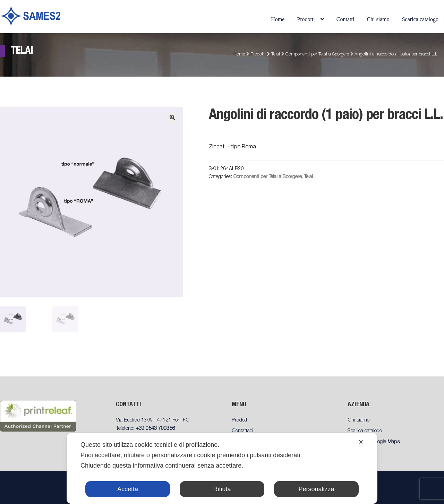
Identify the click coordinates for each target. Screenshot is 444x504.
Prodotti (306, 19)
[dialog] (222, 468)
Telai (276, 55)
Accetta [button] (128, 489)
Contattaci (242, 431)
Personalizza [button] (316, 489)
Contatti (345, 19)
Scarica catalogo (420, 19)
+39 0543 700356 (155, 429)
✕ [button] (361, 442)
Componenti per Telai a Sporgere (317, 55)
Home (278, 19)
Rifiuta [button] (222, 489)
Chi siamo (378, 19)
